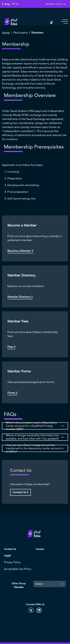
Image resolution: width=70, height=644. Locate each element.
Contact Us (20, 492)
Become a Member (20, 251)
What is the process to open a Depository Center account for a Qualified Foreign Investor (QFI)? (31, 426)
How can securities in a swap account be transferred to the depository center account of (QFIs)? (33, 448)
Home (6, 33)
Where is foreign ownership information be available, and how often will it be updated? (32, 437)
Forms (13, 393)
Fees (11, 347)
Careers (40, 549)
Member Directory (20, 297)
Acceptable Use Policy (18, 569)
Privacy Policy (12, 562)
